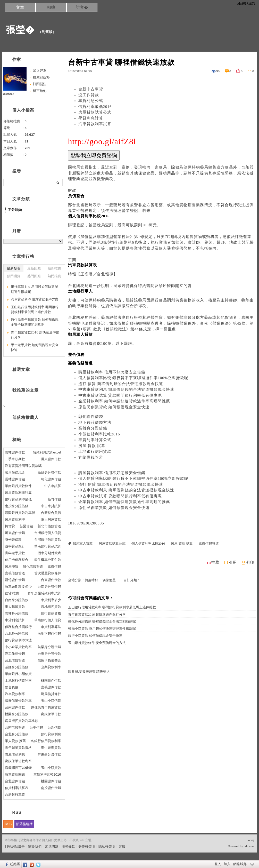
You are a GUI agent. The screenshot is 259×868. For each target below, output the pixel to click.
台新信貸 (54, 727)
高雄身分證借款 (49, 472)
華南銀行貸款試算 (48, 546)
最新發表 (14, 268)
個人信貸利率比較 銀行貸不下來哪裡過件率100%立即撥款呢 (133, 378)
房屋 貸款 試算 (92, 446)
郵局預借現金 (15, 472)
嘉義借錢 (54, 566)
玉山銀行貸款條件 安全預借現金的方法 (97, 643)
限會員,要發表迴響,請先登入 (89, 671)
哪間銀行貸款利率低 (20, 513)
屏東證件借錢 (15, 533)
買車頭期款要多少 (18, 587)
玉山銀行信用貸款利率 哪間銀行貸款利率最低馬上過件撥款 (112, 607)
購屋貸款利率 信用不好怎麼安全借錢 (112, 372)
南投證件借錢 (51, 788)
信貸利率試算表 (17, 788)
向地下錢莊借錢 (49, 634)
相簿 (51, 7)
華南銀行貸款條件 (18, 486)
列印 (250, 562)
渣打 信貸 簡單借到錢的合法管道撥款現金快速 (121, 384)
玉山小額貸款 (51, 768)
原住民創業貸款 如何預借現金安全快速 (114, 407)
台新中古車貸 (91, 89)
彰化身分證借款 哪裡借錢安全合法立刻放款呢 (102, 621)
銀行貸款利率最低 (18, 499)
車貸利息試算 (15, 620)
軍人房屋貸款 (51, 519)
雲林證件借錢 (15, 479)
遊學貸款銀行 (15, 546)
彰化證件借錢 (91, 417)
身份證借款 (13, 540)
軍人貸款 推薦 (15, 741)
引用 (233, 562)
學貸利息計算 (91, 118)
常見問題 (52, 846)
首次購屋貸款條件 (48, 573)
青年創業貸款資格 (18, 748)
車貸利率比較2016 (47, 774)
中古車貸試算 (51, 506)
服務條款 (68, 846)
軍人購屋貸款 (15, 607)
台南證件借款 (15, 707)
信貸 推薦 (12, 593)
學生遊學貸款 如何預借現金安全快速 (35, 348)
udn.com (249, 846)
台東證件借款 (51, 580)
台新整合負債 (51, 513)
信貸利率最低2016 (95, 107)
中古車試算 (53, 486)
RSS (8, 824)
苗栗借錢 (26, 526)
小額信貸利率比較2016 (99, 434)
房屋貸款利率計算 (18, 493)
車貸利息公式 (91, 101)
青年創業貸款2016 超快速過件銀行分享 (97, 614)
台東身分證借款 (49, 654)
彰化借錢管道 (33, 566)
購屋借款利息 (15, 754)
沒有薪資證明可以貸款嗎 (23, 466)
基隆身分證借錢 (17, 667)
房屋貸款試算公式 (95, 112)
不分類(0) (15, 210)
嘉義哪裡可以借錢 (18, 768)
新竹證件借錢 (15, 580)
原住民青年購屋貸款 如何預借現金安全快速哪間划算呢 (35, 322)
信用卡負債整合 (49, 660)
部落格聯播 (24, 824)
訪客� (82, 7)
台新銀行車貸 (15, 795)
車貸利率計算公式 (95, 440)
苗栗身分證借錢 (49, 647)
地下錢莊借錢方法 (95, 423)
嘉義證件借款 (51, 687)
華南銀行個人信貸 (48, 620)
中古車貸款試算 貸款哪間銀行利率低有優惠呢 (120, 395)
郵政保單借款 (51, 714)
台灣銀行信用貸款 (48, 540)
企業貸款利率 (51, 667)
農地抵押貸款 (51, 607)
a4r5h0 (9, 94)
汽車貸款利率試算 (95, 124)
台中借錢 (36, 727)
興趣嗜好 (91, 580)
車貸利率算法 (51, 627)
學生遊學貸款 (51, 748)
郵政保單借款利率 (18, 761)
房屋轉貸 (12, 566)
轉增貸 (10, 526)
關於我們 (35, 846)
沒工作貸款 (89, 95)
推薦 (215, 562)
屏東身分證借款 (49, 754)
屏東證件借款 (51, 459)
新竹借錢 (54, 499)
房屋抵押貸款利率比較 (22, 721)
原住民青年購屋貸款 (46, 707)
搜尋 (58, 182)
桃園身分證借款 (17, 714)
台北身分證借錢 (17, 634)
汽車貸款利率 (15, 694)
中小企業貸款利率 (18, 647)
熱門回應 (34, 276)
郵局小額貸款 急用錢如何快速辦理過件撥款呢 (102, 629)
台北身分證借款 (17, 734)
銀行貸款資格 (51, 613)
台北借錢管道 (15, 660)
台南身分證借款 (17, 600)
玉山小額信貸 (51, 701)
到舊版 (47, 32)
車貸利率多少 (51, 600)
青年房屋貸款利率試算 (44, 593)
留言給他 (40, 91)
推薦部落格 (41, 77)
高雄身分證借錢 (93, 428)
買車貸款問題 (15, 774)
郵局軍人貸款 (83, 543)
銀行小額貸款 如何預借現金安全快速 (95, 636)
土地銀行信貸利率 (18, 680)
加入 (227, 864)
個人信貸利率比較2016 (148, 543)
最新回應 (34, 268)
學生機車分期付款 (48, 560)
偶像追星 (109, 580)
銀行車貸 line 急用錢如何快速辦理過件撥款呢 (34, 289)
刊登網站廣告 (15, 846)
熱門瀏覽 (14, 276)
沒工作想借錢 (15, 654)
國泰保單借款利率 (18, 701)
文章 (20, 7)
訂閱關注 (40, 84)
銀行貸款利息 (51, 734)
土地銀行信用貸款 (95, 451)
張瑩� (20, 30)
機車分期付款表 (49, 553)
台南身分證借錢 (49, 587)
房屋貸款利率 (15, 519)
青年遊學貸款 (15, 553)
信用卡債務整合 (17, 560)
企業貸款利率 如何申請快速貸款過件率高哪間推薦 (124, 401)
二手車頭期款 (15, 459)
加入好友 (40, 71)
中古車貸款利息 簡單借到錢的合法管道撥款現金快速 (126, 389)
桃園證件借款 (51, 680)
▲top (251, 840)
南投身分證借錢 (17, 506)
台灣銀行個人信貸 (48, 533)
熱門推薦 (54, 276)
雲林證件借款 (15, 452)
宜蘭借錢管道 (91, 457)
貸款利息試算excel (47, 452)
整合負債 (12, 687)
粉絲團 (15, 864)
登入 (218, 864)
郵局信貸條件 (51, 694)
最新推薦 (54, 268)
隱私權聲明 (107, 846)
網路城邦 (240, 864)
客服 (122, 846)
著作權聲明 (87, 846)
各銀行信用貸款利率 (46, 741)
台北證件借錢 (15, 781)
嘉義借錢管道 (209, 543)
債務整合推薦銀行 (18, 627)
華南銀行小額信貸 (18, 674)
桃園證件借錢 (51, 781)
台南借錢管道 (15, 727)
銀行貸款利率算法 (18, 640)
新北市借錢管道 (49, 526)
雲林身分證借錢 (17, 613)
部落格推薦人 (26, 417)
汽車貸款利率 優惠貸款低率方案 (35, 299)
